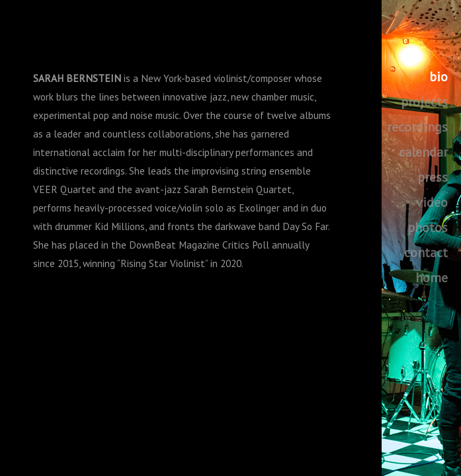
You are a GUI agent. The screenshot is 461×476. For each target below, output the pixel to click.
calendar (423, 152)
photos (428, 227)
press (433, 177)
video (432, 202)
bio (439, 77)
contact (426, 253)
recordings (417, 127)
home (432, 278)
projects (424, 102)
